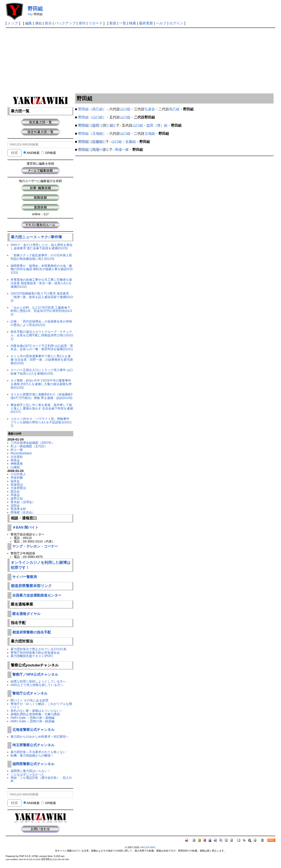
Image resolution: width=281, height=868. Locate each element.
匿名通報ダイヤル (26, 614)
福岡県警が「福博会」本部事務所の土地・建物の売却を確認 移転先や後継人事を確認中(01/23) (42, 269)
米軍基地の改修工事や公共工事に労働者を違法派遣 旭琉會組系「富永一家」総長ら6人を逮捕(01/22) (41, 283)
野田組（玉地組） (92, 134)
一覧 (123, 23)
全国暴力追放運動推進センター (37, 595)
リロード (95, 23)
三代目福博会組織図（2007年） (32, 443)
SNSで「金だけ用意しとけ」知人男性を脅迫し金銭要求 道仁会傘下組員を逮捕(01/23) (41, 247)
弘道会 (150, 109)
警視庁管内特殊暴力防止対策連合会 (35, 653)
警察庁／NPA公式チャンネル (35, 674)
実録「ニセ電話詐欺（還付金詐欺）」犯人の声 (41, 779)
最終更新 (146, 23)
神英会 (15, 460)
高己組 (174, 109)
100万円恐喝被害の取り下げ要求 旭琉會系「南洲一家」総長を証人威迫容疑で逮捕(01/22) (42, 297)
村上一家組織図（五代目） (29, 446)
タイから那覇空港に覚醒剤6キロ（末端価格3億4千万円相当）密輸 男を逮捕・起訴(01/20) (41, 396)
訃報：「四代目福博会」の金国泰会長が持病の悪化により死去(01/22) (41, 323)
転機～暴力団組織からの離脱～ (32, 755)
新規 (113, 23)
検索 (133, 23)
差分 (48, 23)
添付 (82, 23)
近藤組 (131, 142)
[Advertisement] (140, 61)
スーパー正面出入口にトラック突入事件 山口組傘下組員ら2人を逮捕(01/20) (42, 372)
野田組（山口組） (92, 117)
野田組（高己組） (92, 109)
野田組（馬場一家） (94, 150)
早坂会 (15, 495)
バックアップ (65, 23)
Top (30, 14)
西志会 (15, 491)
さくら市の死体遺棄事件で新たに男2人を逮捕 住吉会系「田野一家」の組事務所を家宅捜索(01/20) (42, 360)
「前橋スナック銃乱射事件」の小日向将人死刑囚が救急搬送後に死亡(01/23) (41, 257)
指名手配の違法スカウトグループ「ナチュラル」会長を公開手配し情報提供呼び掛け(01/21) (42, 335)
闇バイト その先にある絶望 (29, 700)
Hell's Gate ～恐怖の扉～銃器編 (32, 721)
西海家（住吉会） (23, 512)
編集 (29, 23)
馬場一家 (122, 150)
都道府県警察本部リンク (31, 586)
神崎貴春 (17, 464)
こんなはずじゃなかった (27, 774)
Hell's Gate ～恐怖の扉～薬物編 (32, 718)
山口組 (125, 109)
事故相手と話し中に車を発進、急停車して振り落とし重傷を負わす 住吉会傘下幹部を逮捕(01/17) (42, 408)
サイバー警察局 (25, 577)
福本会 (15, 481)
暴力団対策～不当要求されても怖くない (38, 752)
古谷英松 (17, 457)
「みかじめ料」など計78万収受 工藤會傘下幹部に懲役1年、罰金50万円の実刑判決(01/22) (41, 311)
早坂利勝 (17, 478)
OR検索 (49, 153)
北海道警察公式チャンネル (33, 730)
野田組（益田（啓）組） (97, 125)
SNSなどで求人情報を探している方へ (37, 685)
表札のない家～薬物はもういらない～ (37, 711)
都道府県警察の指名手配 (32, 632)
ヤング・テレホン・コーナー (35, 546)
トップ (13, 23)
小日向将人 (18, 474)
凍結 (38, 23)
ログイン (176, 23)
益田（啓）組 (157, 125)
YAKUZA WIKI (148, 847)
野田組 (35, 9)
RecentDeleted (21, 453)
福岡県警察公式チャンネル (33, 764)
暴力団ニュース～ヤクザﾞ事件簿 (36, 237)
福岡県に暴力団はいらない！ (31, 771)
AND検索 (32, 153)
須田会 (15, 506)
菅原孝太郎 (18, 509)
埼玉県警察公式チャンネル (33, 745)
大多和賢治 (18, 488)
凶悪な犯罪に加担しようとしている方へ (38, 681)
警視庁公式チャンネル (30, 693)
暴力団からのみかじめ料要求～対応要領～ (40, 737)
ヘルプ (161, 23)
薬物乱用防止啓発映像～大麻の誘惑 (35, 714)
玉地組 (150, 134)
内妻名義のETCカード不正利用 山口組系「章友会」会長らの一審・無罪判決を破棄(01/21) (42, 348)
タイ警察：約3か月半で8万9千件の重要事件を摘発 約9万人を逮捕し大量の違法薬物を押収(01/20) (41, 384)
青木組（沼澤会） (23, 502)
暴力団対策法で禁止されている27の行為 (38, 649)
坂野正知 (17, 499)
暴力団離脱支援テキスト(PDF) (32, 656)
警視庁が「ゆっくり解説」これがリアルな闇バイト (41, 706)
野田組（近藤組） (92, 142)
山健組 (15, 467)
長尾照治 (17, 485)
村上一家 (17, 450)
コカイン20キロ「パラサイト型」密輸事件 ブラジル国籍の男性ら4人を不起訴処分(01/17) (41, 422)
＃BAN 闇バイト (25, 527)
